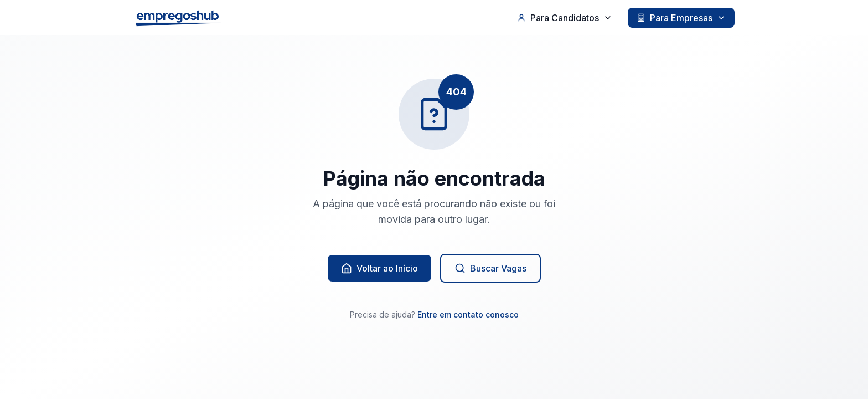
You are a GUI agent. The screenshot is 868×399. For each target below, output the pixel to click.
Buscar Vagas (490, 268)
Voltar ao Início (379, 268)
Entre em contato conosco (468, 314)
